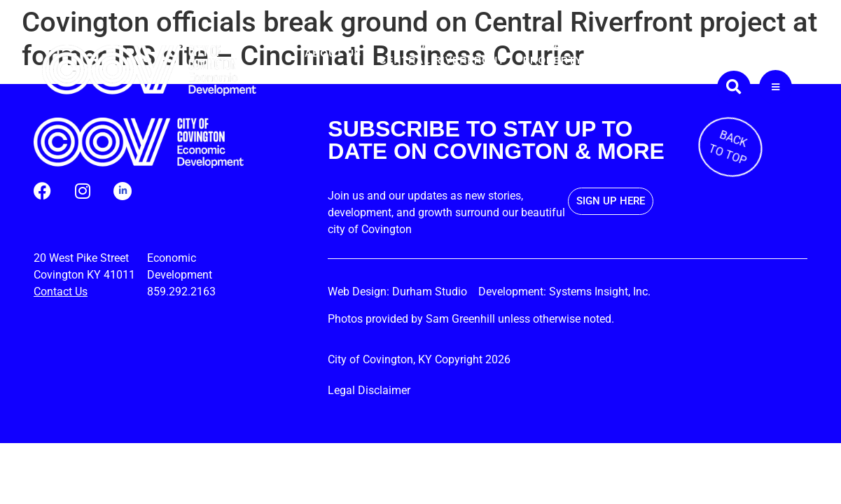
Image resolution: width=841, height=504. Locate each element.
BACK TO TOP (728, 147)
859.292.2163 (181, 292)
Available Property (553, 53)
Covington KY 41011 (84, 275)
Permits (625, 53)
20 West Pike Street (81, 258)
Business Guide (695, 53)
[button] (734, 87)
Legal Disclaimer (369, 390)
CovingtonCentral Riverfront (442, 53)
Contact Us (61, 292)
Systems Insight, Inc (598, 292)
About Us (333, 53)
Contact (766, 53)
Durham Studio (434, 292)
